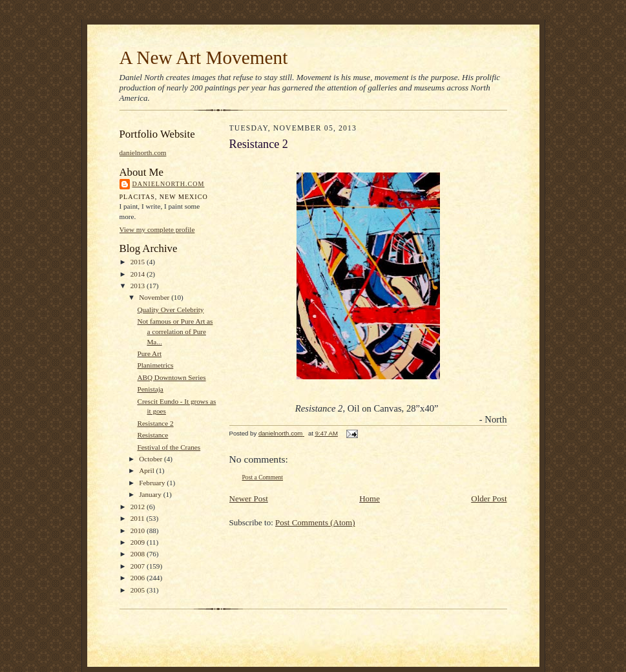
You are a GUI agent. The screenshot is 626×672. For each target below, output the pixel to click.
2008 (139, 554)
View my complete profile (157, 229)
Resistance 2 (155, 423)
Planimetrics (155, 365)
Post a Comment (263, 477)
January (151, 494)
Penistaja (150, 389)
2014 (139, 274)
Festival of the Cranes (169, 447)
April (147, 470)
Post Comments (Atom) (315, 522)
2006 (139, 578)
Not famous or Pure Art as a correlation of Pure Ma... (175, 331)
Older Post (489, 499)
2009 (139, 542)
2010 (139, 530)
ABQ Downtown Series (171, 377)
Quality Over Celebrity (170, 310)
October (151, 459)
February (153, 483)
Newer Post (249, 499)
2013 (139, 286)
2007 (139, 566)
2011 (139, 518)
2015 (139, 262)
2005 (139, 590)
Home (370, 499)
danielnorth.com (143, 152)
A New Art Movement (204, 58)
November (155, 297)
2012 (139, 507)
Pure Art (149, 353)
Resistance (152, 435)
